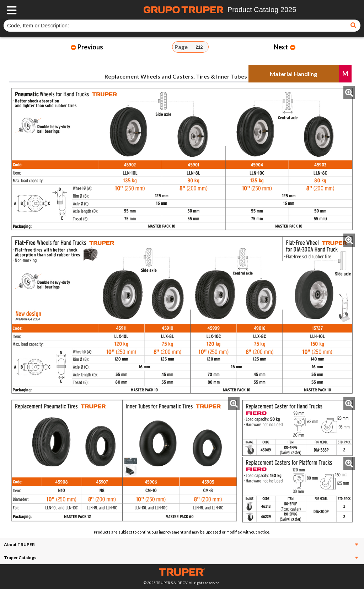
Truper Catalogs (181, 558)
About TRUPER (181, 544)
